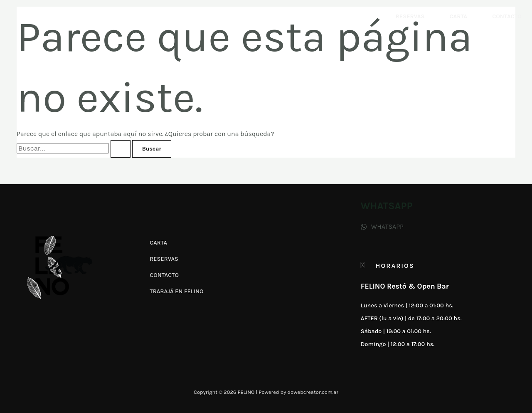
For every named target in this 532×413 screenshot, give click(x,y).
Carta (458, 16)
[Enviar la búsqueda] (121, 149)
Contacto (507, 16)
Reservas (410, 16)
